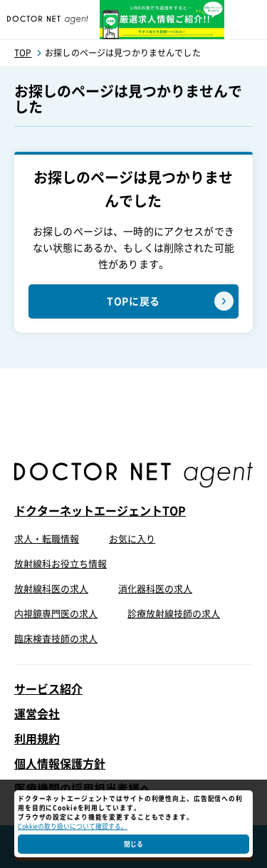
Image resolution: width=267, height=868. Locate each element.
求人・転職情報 (47, 539)
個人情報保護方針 (60, 764)
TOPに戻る (133, 301)
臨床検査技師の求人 (56, 639)
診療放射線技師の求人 (174, 614)
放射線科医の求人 (51, 589)
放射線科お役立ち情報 (61, 564)
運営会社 (37, 714)
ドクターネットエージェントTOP (100, 511)
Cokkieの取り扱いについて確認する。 (73, 826)
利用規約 (37, 739)
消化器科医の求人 (155, 589)
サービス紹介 (48, 689)
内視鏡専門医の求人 (56, 614)
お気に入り (132, 539)
